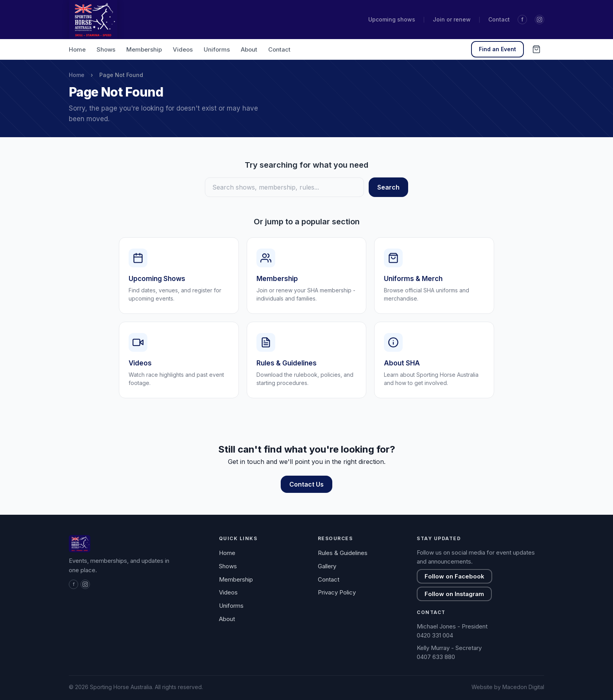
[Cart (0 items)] (536, 49)
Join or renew (452, 19)
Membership (144, 49)
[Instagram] (540, 20)
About (249, 49)
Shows (106, 49)
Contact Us (306, 484)
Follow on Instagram (454, 594)
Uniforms (217, 49)
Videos (183, 49)
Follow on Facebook (454, 576)
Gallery (327, 566)
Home (77, 49)
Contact (499, 19)
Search (388, 187)
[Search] (284, 187)
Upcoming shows (392, 19)
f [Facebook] (522, 19)
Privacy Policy (337, 592)
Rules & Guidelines (343, 553)
